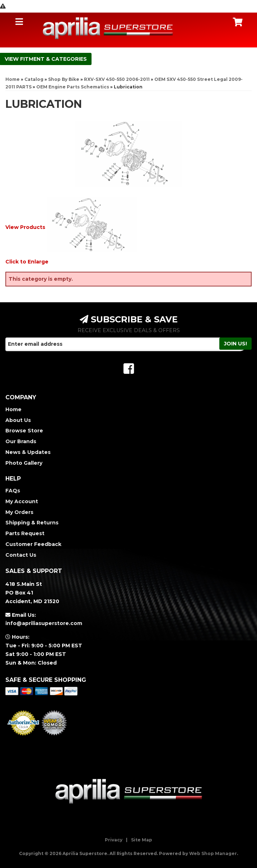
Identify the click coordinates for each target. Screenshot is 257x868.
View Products (25, 227)
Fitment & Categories (53, 59)
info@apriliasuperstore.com (44, 623)
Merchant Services (24, 738)
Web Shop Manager (213, 853)
